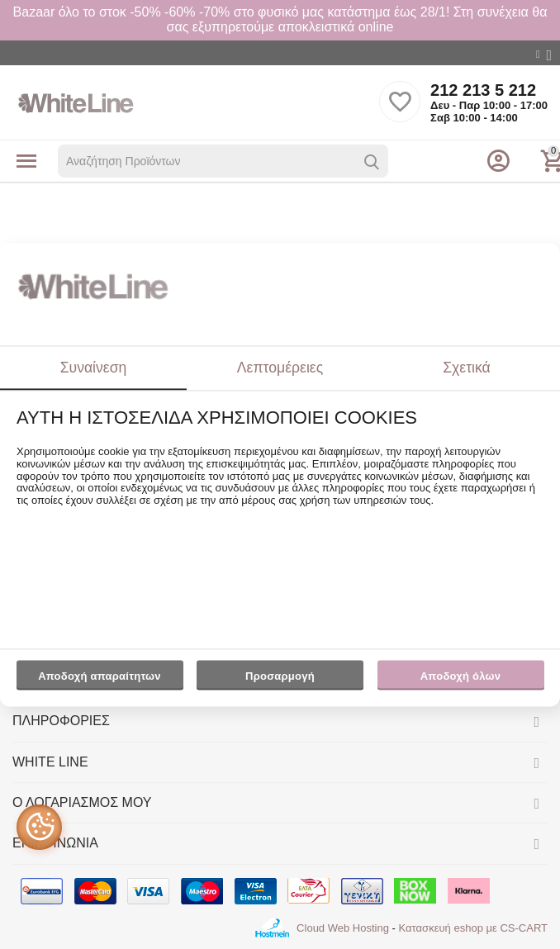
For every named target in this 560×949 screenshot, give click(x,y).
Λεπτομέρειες (280, 368)
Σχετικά (467, 368)
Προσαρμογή (280, 681)
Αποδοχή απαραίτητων (100, 677)
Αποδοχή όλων (461, 677)
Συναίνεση (94, 368)
